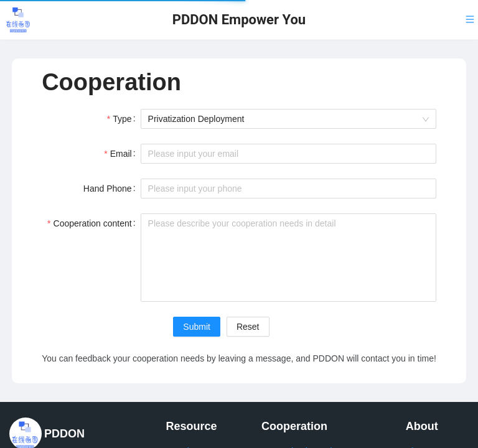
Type (122, 119)
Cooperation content (93, 223)
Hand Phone (108, 189)
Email (121, 154)
